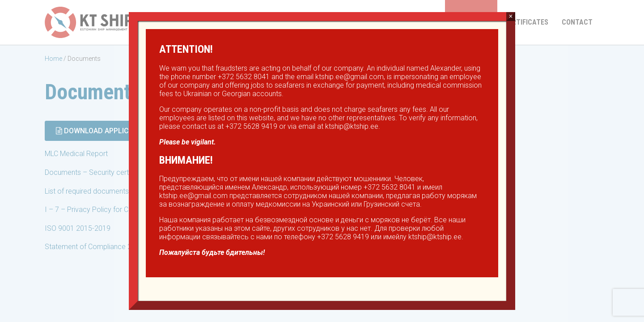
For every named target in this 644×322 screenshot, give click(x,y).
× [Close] (511, 16)
